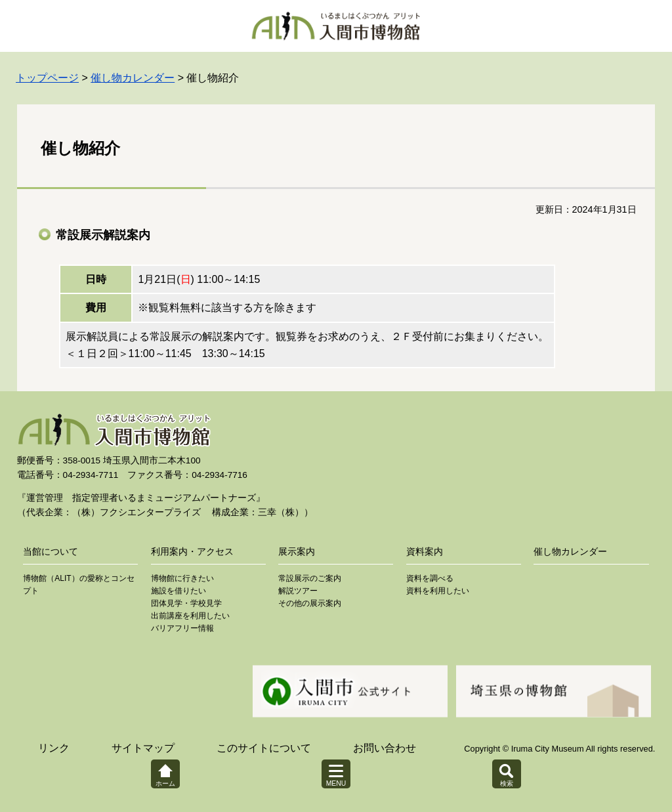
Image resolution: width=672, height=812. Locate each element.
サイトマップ (143, 748)
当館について (51, 551)
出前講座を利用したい (190, 616)
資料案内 (425, 551)
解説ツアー (298, 591)
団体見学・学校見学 (186, 603)
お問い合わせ (385, 748)
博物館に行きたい (182, 578)
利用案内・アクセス (192, 551)
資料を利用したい (438, 591)
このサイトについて (264, 748)
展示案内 (297, 551)
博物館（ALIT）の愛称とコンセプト (78, 585)
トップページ (47, 78)
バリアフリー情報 (182, 628)
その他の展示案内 (310, 603)
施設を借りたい (178, 591)
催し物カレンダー (133, 78)
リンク (54, 748)
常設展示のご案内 (310, 578)
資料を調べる (430, 578)
